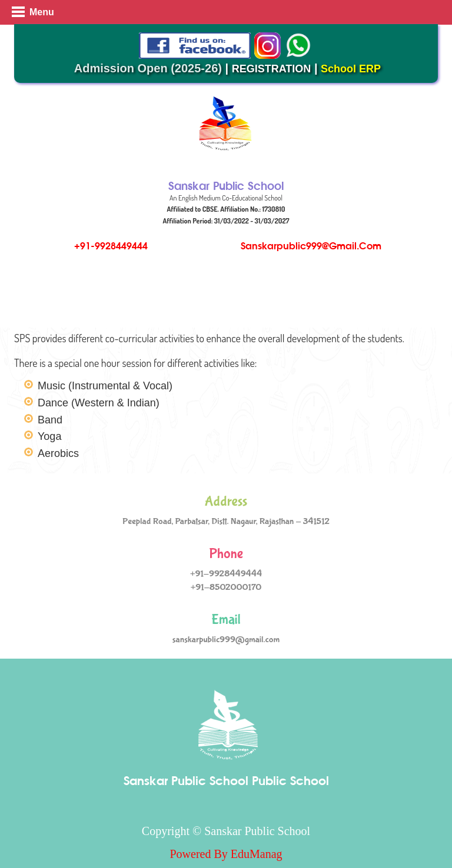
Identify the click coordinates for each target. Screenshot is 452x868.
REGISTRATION (272, 69)
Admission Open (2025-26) (148, 68)
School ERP (351, 69)
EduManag (257, 854)
